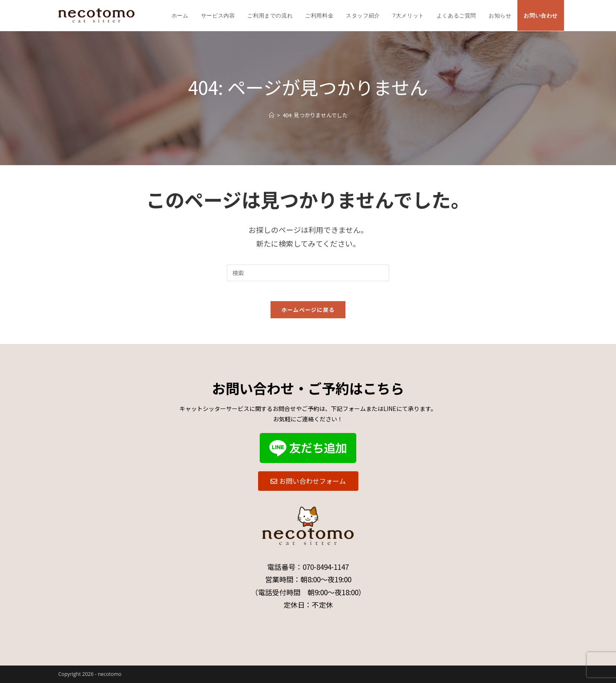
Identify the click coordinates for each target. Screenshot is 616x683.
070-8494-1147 (326, 567)
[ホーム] (272, 115)
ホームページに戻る (308, 315)
